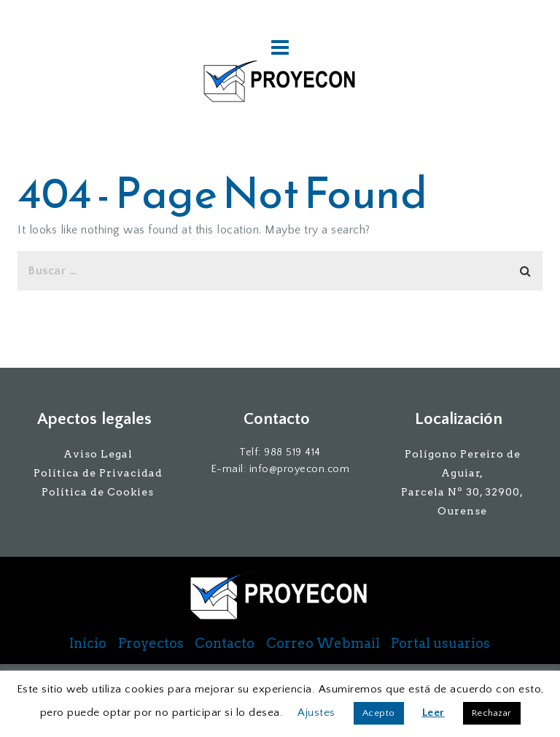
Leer (433, 713)
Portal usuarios (440, 644)
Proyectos (151, 644)
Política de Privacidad (98, 473)
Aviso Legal (98, 454)
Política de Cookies (98, 492)
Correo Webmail (323, 644)
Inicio (88, 644)
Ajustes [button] (316, 713)
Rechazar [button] (492, 713)
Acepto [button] (379, 713)
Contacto (225, 644)
